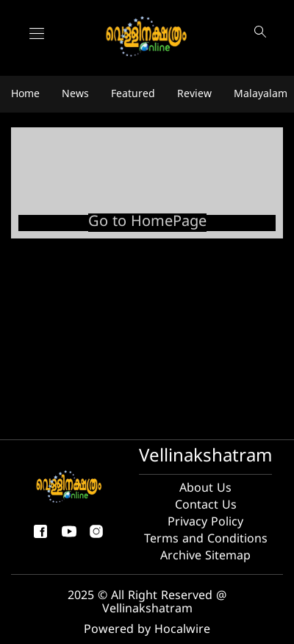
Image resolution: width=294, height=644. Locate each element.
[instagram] (96, 537)
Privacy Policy (205, 523)
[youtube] (69, 537)
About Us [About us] (205, 489)
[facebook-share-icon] (40, 537)
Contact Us (206, 506)
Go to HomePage (147, 223)
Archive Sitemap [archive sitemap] (205, 556)
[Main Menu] (37, 33)
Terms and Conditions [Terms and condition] (206, 539)
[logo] (147, 37)
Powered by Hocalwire (147, 630)
